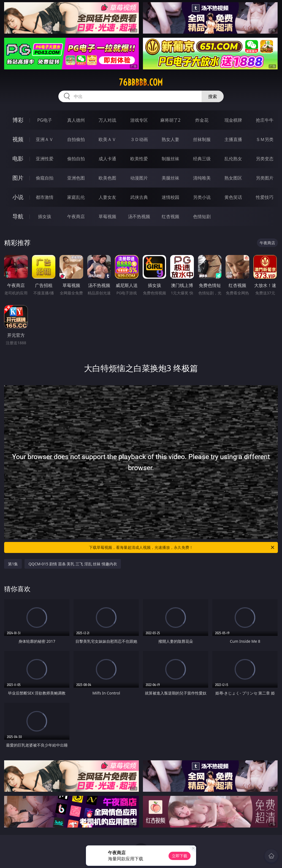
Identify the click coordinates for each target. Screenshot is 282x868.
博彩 (18, 120)
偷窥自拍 (45, 178)
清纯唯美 (202, 178)
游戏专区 (139, 120)
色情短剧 (202, 216)
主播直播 (233, 139)
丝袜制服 (202, 139)
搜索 (213, 96)
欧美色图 (107, 178)
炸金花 (202, 120)
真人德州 (76, 120)
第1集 (13, 564)
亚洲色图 (76, 178)
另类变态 (265, 159)
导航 (18, 216)
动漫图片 (139, 178)
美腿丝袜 (170, 178)
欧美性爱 (139, 159)
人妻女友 (107, 197)
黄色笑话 (233, 197)
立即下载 (180, 856)
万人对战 (107, 120)
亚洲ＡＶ (45, 139)
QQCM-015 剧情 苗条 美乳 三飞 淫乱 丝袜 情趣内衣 (73, 564)
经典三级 (202, 159)
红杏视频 (170, 216)
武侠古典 (139, 197)
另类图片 (265, 178)
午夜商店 (76, 216)
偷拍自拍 (76, 159)
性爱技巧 (265, 197)
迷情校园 (170, 197)
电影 (18, 158)
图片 (18, 178)
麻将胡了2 (170, 120)
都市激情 (45, 197)
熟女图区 (233, 178)
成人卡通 (107, 159)
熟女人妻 (170, 139)
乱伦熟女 (233, 159)
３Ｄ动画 (139, 139)
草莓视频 (107, 216)
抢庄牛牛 (265, 120)
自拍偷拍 (76, 139)
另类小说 (202, 197)
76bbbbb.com (141, 82)
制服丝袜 (170, 159)
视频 (18, 139)
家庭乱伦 (76, 197)
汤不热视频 (139, 216)
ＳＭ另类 (265, 139)
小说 (18, 197)
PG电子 (44, 120)
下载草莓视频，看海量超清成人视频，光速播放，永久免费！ (182, 547)
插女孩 (45, 216)
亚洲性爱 (45, 159)
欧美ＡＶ (107, 139)
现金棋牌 (233, 120)
